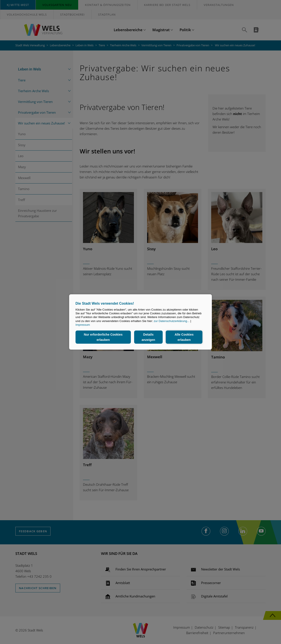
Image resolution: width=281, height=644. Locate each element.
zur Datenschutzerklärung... (172, 321)
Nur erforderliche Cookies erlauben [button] (103, 337)
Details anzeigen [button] (148, 337)
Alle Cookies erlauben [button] (184, 337)
